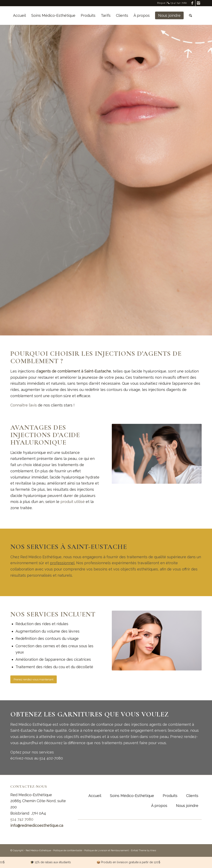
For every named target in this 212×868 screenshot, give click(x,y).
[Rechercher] (190, 16)
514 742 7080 (22, 819)
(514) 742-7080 (177, 3)
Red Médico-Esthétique (38, 851)
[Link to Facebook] (192, 3)
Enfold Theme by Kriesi (144, 851)
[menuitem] (19, 16)
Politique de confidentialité (68, 851)
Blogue (161, 3)
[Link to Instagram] (199, 3)
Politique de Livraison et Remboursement (107, 851)
